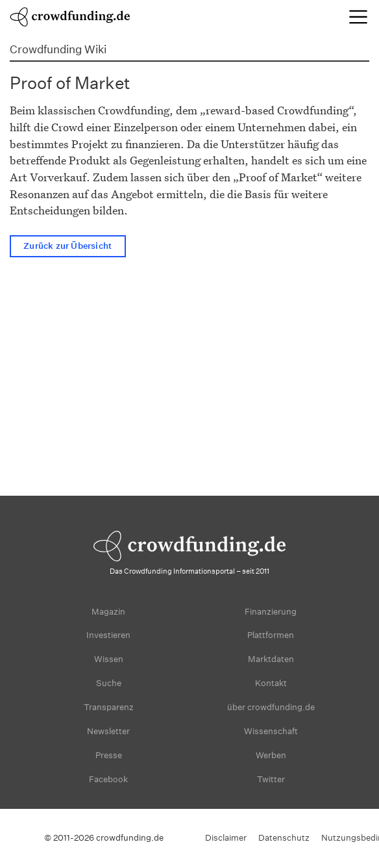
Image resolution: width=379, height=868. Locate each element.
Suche (109, 683)
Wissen (109, 659)
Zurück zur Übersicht (67, 246)
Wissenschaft (271, 731)
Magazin (108, 612)
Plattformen (271, 635)
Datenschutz (284, 838)
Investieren (108, 635)
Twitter (271, 779)
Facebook (108, 779)
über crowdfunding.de (271, 707)
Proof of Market (70, 83)
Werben (271, 755)
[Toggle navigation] (358, 17)
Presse (109, 755)
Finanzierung (271, 612)
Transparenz (109, 707)
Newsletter (108, 731)
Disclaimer (226, 838)
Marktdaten (271, 659)
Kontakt (271, 683)
